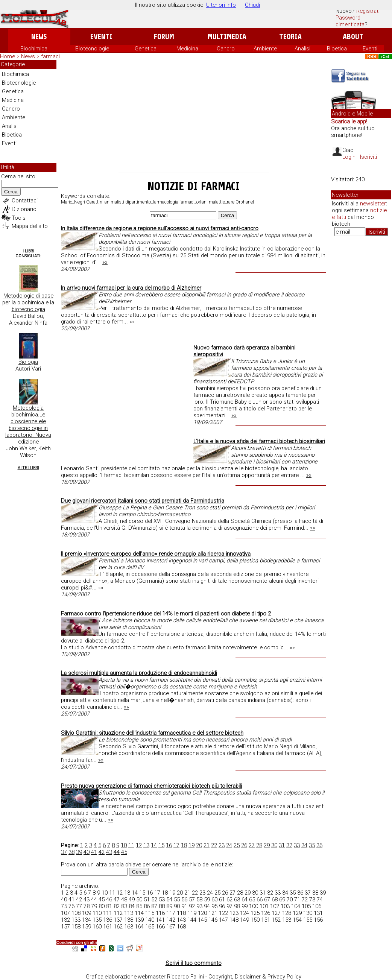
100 (254, 906)
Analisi (302, 49)
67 (267, 899)
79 (94, 906)
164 (139, 927)
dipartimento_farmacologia (152, 202)
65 (252, 899)
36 (319, 845)
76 (71, 906)
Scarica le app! (349, 122)
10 (124, 845)
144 (192, 920)
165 (150, 927)
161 (108, 927)
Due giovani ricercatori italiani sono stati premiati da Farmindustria (143, 501)
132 (65, 920)
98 (237, 906)
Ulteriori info (221, 5)
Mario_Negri (73, 202)
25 (237, 845)
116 (160, 913)
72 (305, 899)
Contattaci (25, 201)
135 (97, 920)
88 (162, 906)
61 (222, 899)
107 (65, 913)
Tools (19, 218)
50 (139, 899)
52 (154, 899)
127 (276, 913)
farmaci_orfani (194, 202)
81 (109, 906)
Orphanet (245, 202)
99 (245, 906)
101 (264, 906)
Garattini (95, 202)
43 (109, 852)
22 (214, 845)
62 (229, 899)
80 (102, 906)
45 (124, 852)
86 (147, 906)
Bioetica (337, 49)
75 (64, 906)
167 (171, 927)
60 (214, 899)
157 (65, 927)
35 (312, 845)
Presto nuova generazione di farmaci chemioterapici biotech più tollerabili (151, 786)
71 (297, 899)
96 (222, 906)
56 (184, 899)
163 (129, 927)
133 (76, 920)
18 (184, 845)
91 (184, 906)
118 (181, 913)
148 (234, 920)
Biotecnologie (92, 49)
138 (129, 920)
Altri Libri (28, 468)
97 (229, 906)
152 (276, 920)
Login (349, 157)
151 (266, 920)
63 (237, 899)
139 (139, 920)
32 (289, 845)
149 (245, 920)
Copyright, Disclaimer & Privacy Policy (255, 977)
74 (320, 899)
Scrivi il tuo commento (194, 963)
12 (139, 845)
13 (146, 845)
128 (287, 913)
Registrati (368, 11)
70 (290, 899)
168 (181, 927)
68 (275, 899)
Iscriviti (368, 157)
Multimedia (227, 37)
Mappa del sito (30, 226)
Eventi (101, 37)
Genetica (146, 49)
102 (275, 906)
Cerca (11, 192)
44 (117, 852)
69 (282, 899)
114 (139, 913)
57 (192, 899)
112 (118, 913)
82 (117, 906)
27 (252, 845)
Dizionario (24, 209)
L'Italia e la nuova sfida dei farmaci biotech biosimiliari (259, 441)
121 (213, 913)
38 (71, 852)
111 (108, 913)
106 (317, 906)
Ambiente (265, 49)
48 (124, 899)
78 (87, 906)
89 (169, 906)
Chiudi (252, 5)
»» (105, 262)
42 (102, 852)
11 (131, 845)
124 (245, 913)
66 (260, 899)
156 (318, 920)
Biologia (28, 362)
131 (318, 913)
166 (160, 927)
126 (266, 913)
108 (76, 913)
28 (259, 845)
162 (118, 927)
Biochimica (34, 49)
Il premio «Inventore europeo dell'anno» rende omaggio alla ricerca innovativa (156, 554)
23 (222, 845)
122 (223, 913)
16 (169, 845)
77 (79, 906)
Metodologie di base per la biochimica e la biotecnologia (28, 302)
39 (79, 852)
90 (177, 906)
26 (244, 845)
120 (202, 913)
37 (64, 852)
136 (108, 920)
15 (161, 845)
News (39, 37)
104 (296, 906)
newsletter (373, 204)
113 (129, 913)
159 (87, 927)
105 (306, 906)
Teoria (290, 37)
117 (171, 913)
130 (308, 913)
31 (282, 845)
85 (139, 906)
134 (87, 920)
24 (229, 845)
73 (312, 899)
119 (192, 913)
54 (169, 899)
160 (97, 927)
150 (255, 920)
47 (117, 899)
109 (87, 913)
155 (308, 920)
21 (207, 845)
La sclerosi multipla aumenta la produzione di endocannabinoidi (139, 673)
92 (192, 906)
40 (87, 852)
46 (109, 899)
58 (199, 899)
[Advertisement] (194, 116)
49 (132, 899)
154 (297, 920)
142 (171, 920)
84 (132, 906)
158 (76, 927)
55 (177, 899)
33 (297, 845)
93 (199, 906)
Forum (164, 37)
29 (267, 845)
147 (223, 920)
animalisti (114, 202)
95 (214, 906)
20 (199, 845)
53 (162, 899)
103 (285, 906)
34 (304, 845)
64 (245, 899)
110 (97, 913)
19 (191, 845)
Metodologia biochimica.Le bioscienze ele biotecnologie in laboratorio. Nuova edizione (28, 425)
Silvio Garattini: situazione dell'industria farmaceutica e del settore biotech (152, 733)
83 (124, 906)
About (353, 37)
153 (287, 920)
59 (207, 899)
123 (234, 913)
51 (147, 899)
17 (176, 845)
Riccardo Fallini (185, 977)
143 (181, 920)
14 (154, 845)
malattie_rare (222, 202)
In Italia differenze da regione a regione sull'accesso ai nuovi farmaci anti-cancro (160, 228)
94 (207, 906)
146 (213, 920)
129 (297, 913)
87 (154, 906)
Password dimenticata (350, 21)
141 (160, 920)
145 (202, 920)
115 (150, 913)
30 (274, 845)
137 (118, 920)
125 (255, 913)
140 (150, 920)
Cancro (226, 49)
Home (8, 56)
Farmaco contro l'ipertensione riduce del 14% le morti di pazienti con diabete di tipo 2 (166, 614)
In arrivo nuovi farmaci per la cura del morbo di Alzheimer (131, 288)
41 (94, 852)
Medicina (187, 49)
